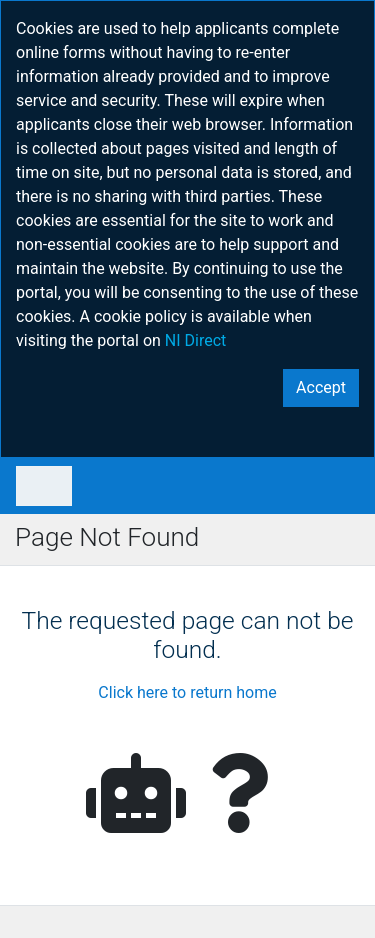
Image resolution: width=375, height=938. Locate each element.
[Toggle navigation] (44, 486)
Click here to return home (187, 692)
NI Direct (196, 340)
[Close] (321, 388)
